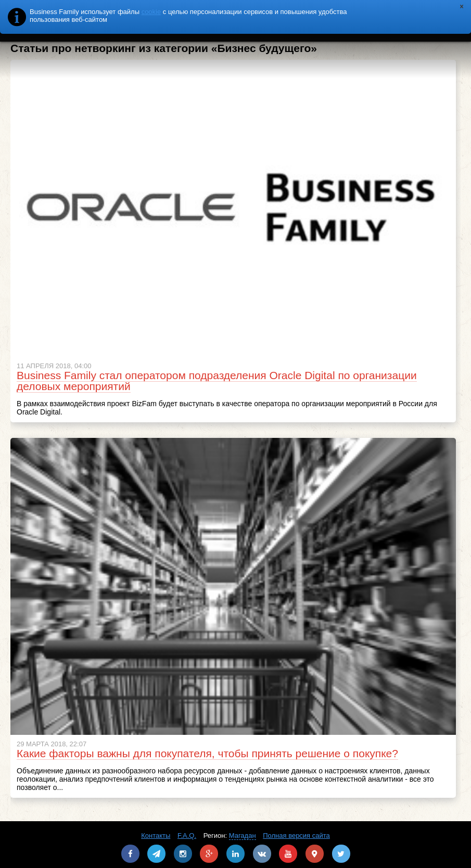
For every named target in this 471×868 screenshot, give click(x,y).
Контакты (156, 835)
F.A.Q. (187, 835)
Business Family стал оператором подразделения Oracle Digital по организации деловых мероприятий (217, 381)
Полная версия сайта (296, 835)
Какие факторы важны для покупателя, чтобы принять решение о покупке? (207, 753)
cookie (151, 12)
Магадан (243, 835)
